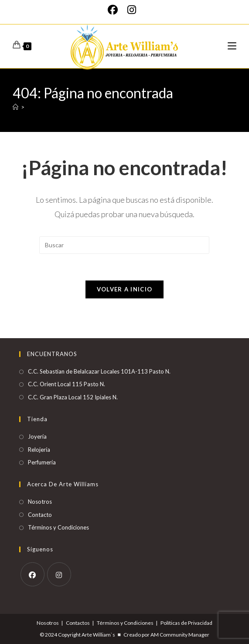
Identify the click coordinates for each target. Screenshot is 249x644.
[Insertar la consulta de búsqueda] (124, 245)
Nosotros (40, 502)
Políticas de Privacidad (186, 623)
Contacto (40, 515)
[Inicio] (15, 107)
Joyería (37, 436)
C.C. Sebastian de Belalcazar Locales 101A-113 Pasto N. (99, 371)
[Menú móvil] (232, 46)
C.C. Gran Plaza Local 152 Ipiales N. (73, 397)
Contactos (78, 623)
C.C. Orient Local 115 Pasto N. (67, 384)
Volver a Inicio (125, 289)
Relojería (39, 450)
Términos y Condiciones (58, 527)
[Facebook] (115, 10)
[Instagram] (132, 10)
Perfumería (42, 462)
